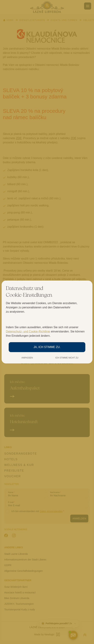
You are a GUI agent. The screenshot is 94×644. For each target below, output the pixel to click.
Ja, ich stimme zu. (47, 347)
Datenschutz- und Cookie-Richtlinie (28, 331)
